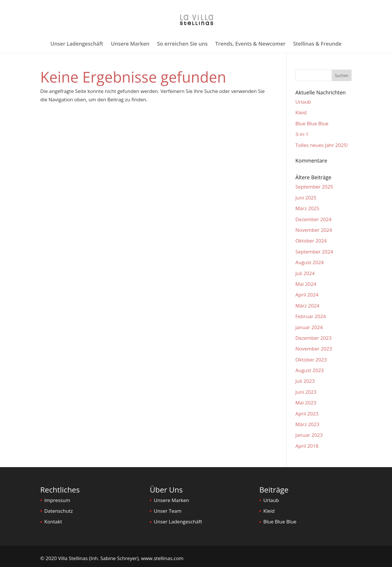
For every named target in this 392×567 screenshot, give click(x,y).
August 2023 (310, 370)
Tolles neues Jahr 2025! (322, 145)
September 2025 (314, 187)
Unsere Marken (130, 44)
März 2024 (307, 306)
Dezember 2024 (313, 219)
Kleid (301, 112)
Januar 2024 (309, 327)
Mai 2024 (306, 284)
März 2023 (307, 424)
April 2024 (307, 295)
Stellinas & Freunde (317, 44)
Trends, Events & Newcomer (250, 44)
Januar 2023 (309, 435)
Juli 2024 (305, 273)
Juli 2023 (305, 381)
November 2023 (314, 349)
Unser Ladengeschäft (77, 44)
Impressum (57, 500)
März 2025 (307, 208)
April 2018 (307, 446)
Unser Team (168, 511)
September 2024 (314, 252)
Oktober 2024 (311, 241)
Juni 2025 (306, 198)
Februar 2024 (311, 316)
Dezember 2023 (313, 338)
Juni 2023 (306, 392)
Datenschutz (59, 511)
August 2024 (310, 262)
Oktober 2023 (311, 360)
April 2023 (307, 414)
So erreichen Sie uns (182, 44)
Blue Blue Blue (312, 123)
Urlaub (303, 102)
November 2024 (314, 230)
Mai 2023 (306, 403)
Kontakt (53, 522)
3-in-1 (302, 134)
